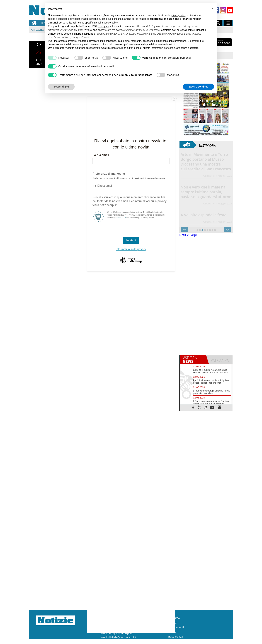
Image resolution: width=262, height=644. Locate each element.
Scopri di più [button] (61, 87)
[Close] (174, 98)
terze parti (103, 26)
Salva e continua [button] (198, 87)
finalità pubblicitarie (85, 34)
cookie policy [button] (111, 23)
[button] (212, 9)
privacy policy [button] (179, 15)
